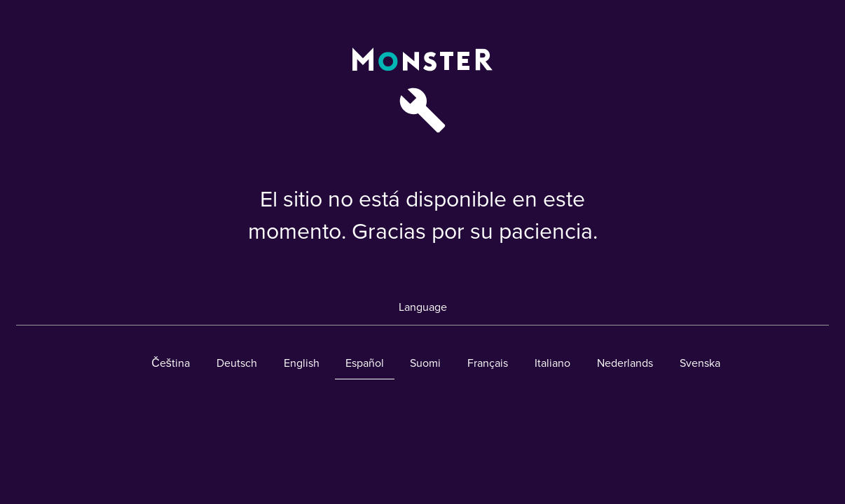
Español (365, 363)
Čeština (171, 363)
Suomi (425, 363)
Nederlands (625, 363)
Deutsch (237, 363)
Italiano (552, 363)
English (302, 363)
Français (488, 363)
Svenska (700, 363)
